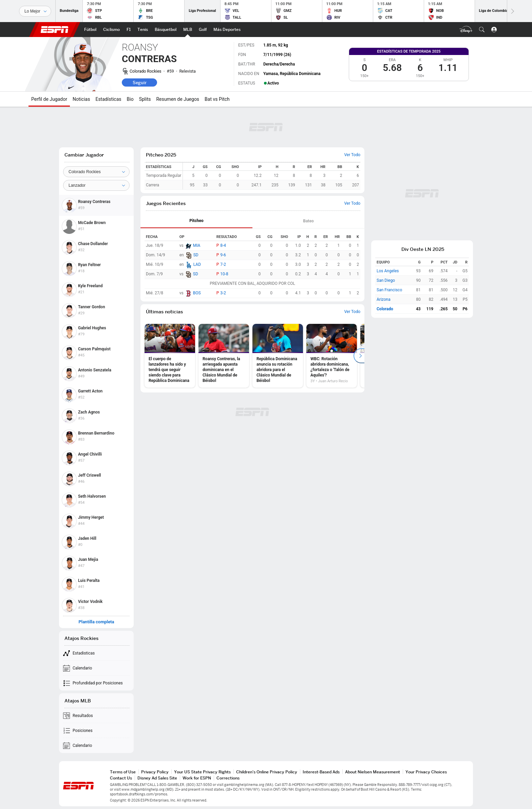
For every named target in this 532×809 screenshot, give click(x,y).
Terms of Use (123, 772)
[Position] (96, 185)
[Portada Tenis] (143, 30)
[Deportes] (35, 11)
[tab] (196, 221)
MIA (197, 245)
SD (196, 255)
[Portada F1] (129, 30)
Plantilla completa (96, 622)
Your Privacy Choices (426, 772)
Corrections (228, 778)
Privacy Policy (155, 772)
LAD (197, 264)
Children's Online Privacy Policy (267, 772)
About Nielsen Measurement (373, 772)
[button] (482, 30)
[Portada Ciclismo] (111, 30)
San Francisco (389, 290)
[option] (170, 356)
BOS (197, 293)
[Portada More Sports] (227, 30)
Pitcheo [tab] (196, 221)
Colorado (385, 309)
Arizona (384, 299)
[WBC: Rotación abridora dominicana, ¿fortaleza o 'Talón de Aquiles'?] (332, 356)
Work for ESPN (197, 778)
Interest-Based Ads (321, 772)
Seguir (140, 82)
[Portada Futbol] (90, 30)
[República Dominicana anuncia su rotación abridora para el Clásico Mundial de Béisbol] (278, 356)
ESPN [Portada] (55, 30)
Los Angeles (388, 271)
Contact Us (121, 778)
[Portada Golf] (203, 30)
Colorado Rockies (145, 71)
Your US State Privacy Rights (202, 772)
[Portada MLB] (188, 30)
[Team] (96, 172)
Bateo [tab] (308, 221)
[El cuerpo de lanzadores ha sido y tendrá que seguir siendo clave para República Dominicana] (170, 356)
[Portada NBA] (166, 30)
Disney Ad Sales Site (157, 778)
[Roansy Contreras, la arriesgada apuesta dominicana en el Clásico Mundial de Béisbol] (224, 356)
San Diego (386, 280)
